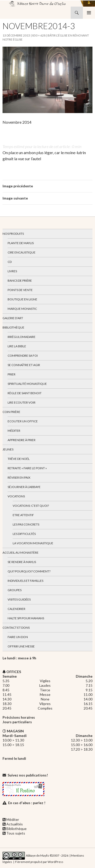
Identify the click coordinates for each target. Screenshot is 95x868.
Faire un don (18, 637)
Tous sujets (16, 833)
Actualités (15, 824)
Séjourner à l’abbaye (24, 487)
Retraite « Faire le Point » (27, 468)
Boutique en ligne (22, 299)
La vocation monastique (33, 543)
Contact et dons (16, 628)
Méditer (14, 431)
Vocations (16, 496)
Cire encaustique (22, 252)
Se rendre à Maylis (22, 562)
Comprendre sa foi (23, 356)
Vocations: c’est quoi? (31, 506)
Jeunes (8, 449)
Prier (12, 374)
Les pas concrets (26, 524)
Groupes (15, 590)
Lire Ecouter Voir (22, 402)
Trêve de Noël (19, 459)
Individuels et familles (25, 581)
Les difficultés (24, 534)
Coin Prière (11, 412)
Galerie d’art (13, 318)
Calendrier (16, 609)
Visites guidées (19, 599)
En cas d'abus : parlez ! (27, 803)
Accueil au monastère (21, 553)
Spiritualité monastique (27, 384)
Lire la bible (17, 346)
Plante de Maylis (21, 243)
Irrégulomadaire (22, 337)
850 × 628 (39, 35)
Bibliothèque (13, 327)
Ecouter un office (23, 421)
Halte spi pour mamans (26, 618)
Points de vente (20, 290)
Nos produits (13, 234)
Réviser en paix (19, 477)
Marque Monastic (22, 309)
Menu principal (89, 13)
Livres (12, 271)
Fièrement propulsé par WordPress (39, 862)
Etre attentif (23, 515)
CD (10, 262)
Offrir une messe (21, 646)
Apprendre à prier (22, 440)
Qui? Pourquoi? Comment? (29, 571)
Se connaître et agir (24, 365)
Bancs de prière (20, 281)
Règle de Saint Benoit (25, 393)
